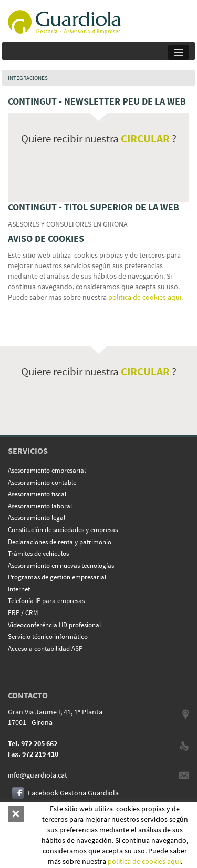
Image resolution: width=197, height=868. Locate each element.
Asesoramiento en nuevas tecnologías (61, 565)
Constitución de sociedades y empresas (63, 530)
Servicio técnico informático (48, 636)
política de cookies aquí (145, 297)
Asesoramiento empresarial (47, 470)
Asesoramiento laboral (40, 506)
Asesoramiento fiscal (37, 494)
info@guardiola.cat (38, 775)
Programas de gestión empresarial (57, 577)
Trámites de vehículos (38, 553)
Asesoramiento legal (37, 518)
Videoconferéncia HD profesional (54, 625)
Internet (19, 589)
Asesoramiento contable (42, 482)
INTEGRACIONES (28, 78)
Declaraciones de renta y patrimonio (60, 542)
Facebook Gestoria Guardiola (73, 793)
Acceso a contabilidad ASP (45, 649)
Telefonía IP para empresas (46, 601)
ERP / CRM (23, 613)
